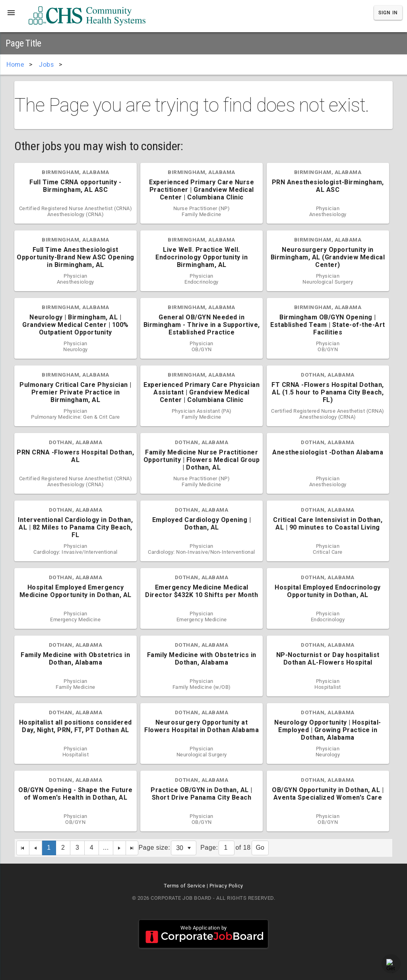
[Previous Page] (36, 848)
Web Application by (203, 934)
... (106, 848)
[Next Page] (120, 848)
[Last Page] (132, 848)
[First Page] (23, 848)
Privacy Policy (226, 886)
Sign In (388, 13)
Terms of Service (184, 886)
